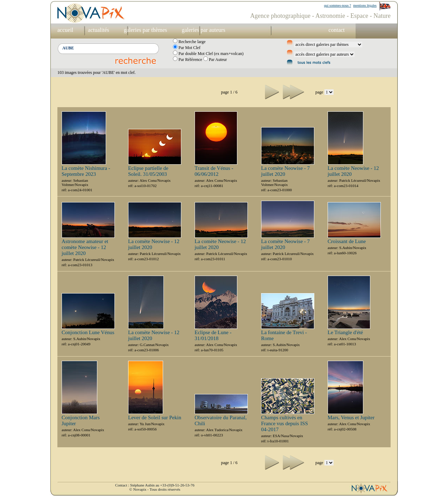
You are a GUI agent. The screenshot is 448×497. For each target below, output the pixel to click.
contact (337, 30)
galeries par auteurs (203, 30)
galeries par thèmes (146, 30)
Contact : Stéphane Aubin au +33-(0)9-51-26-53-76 (155, 485)
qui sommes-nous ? (338, 5)
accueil (65, 30)
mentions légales (365, 5)
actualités (98, 30)
